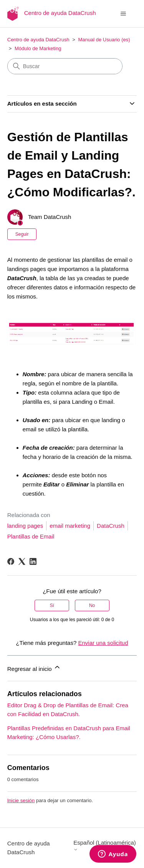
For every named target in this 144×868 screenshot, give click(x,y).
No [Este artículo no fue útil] (92, 605)
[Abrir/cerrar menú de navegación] (123, 14)
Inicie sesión (21, 800)
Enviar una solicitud (103, 643)
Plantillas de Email (31, 536)
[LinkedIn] (33, 561)
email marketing (70, 526)
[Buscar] (65, 66)
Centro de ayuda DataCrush (38, 40)
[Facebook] (11, 561)
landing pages (25, 526)
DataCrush (111, 526)
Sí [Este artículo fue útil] (52, 605)
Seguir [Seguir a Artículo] (22, 234)
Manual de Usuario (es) (104, 40)
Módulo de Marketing (38, 48)
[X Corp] (22, 561)
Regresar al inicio (34, 668)
